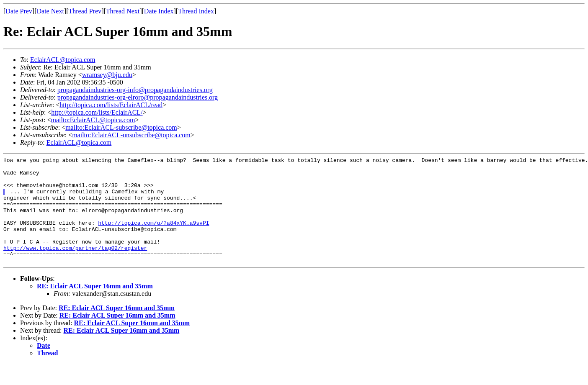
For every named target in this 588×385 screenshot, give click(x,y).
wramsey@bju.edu (107, 75)
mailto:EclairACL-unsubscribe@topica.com (131, 135)
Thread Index (196, 11)
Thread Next (123, 11)
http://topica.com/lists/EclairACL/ (97, 112)
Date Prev (19, 11)
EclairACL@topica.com (63, 60)
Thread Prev (85, 11)
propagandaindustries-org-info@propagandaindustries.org (135, 90)
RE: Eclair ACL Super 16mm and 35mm (95, 307)
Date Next (50, 11)
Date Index (159, 11)
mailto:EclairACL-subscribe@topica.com (121, 127)
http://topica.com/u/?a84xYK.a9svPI (153, 236)
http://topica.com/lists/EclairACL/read (111, 105)
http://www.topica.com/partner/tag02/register (75, 267)
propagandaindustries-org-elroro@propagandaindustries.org (138, 97)
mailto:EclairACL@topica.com (93, 120)
